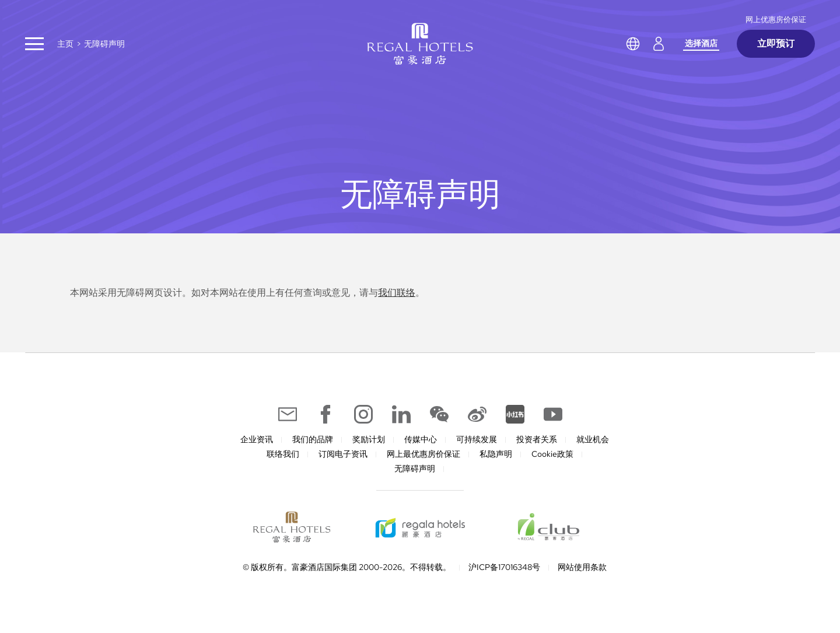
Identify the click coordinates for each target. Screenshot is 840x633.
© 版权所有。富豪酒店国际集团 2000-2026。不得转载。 (347, 567)
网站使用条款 (582, 567)
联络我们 (283, 454)
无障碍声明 (415, 468)
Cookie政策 (552, 454)
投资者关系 (537, 439)
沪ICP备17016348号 (504, 567)
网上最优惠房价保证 (423, 454)
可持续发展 (477, 439)
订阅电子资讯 (343, 454)
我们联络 (397, 293)
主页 (65, 44)
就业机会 (593, 439)
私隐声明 (496, 454)
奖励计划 (369, 439)
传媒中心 (421, 439)
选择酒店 (701, 43)
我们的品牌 (313, 439)
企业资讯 (257, 439)
